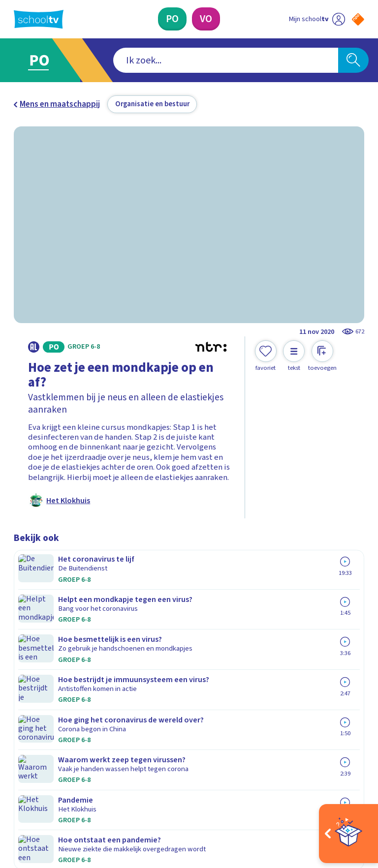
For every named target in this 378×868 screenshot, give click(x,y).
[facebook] (19, 778)
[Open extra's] (348, 834)
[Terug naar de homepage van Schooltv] (39, 19)
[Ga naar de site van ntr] (350, 803)
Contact (31, 615)
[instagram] (40, 778)
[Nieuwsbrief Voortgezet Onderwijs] (277, 696)
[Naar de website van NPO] (358, 19)
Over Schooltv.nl (49, 644)
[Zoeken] (353, 60)
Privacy (29, 658)
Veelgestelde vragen (58, 629)
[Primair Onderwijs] (172, 19)
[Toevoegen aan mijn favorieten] (266, 356)
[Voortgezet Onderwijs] (206, 19)
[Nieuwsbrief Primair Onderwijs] (277, 663)
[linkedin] (62, 778)
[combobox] (174, 60)
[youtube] (84, 778)
